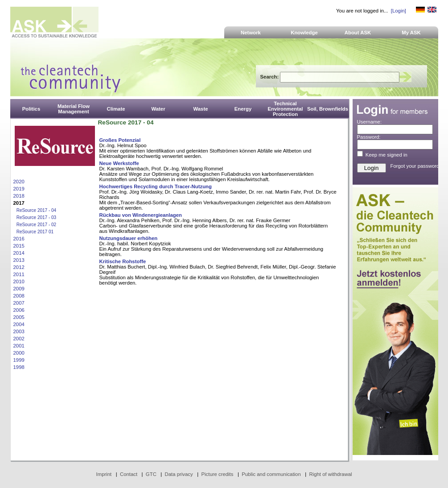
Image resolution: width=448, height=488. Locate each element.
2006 (19, 310)
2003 (19, 331)
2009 (19, 289)
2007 (19, 303)
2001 (19, 346)
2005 (19, 317)
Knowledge (304, 33)
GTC (151, 474)
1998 (19, 367)
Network (251, 33)
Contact (129, 474)
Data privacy (179, 474)
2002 (19, 339)
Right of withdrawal (331, 474)
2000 (19, 353)
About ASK (358, 33)
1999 (19, 360)
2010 (19, 281)
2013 (19, 260)
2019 (19, 189)
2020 (19, 182)
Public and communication (271, 474)
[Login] (399, 11)
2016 (19, 239)
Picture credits (217, 474)
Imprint (104, 474)
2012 (19, 267)
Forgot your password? (416, 166)
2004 (19, 324)
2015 (19, 246)
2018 (19, 196)
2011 (19, 274)
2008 (19, 296)
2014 (19, 253)
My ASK (411, 33)
